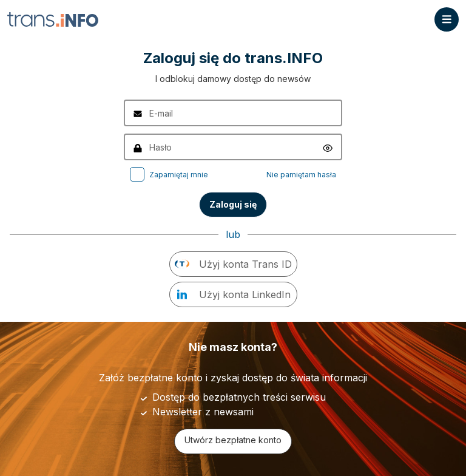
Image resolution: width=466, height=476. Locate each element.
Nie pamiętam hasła (301, 175)
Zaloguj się (233, 204)
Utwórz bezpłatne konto (233, 440)
